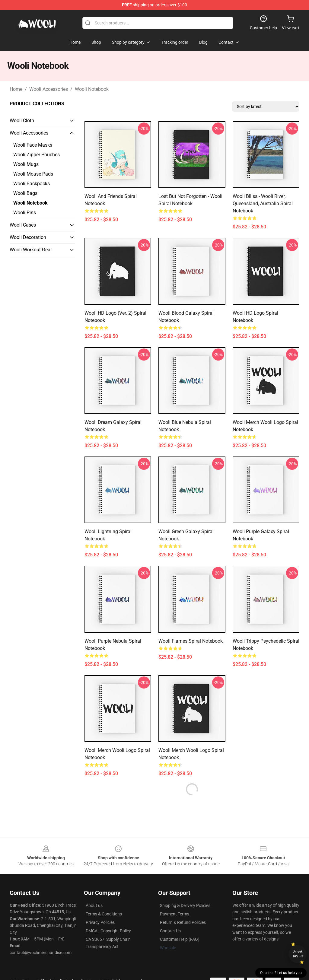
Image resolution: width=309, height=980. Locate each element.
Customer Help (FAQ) (180, 939)
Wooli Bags (25, 193)
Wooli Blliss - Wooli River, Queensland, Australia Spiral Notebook (263, 204)
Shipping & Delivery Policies (185, 905)
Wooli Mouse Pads (33, 174)
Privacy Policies (100, 922)
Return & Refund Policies (183, 922)
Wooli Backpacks (32, 184)
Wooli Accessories (49, 89)
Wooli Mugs (26, 164)
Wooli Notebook (92, 89)
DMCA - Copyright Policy (108, 931)
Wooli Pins (25, 213)
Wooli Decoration (28, 237)
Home (16, 89)
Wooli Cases (23, 225)
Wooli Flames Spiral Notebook (191, 641)
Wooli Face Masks (33, 145)
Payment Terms (175, 914)
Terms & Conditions (104, 914)
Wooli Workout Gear (31, 250)
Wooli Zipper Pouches (37, 155)
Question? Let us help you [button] (281, 973)
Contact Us (170, 931)
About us (94, 905)
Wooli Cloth (22, 121)
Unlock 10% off (298, 954)
